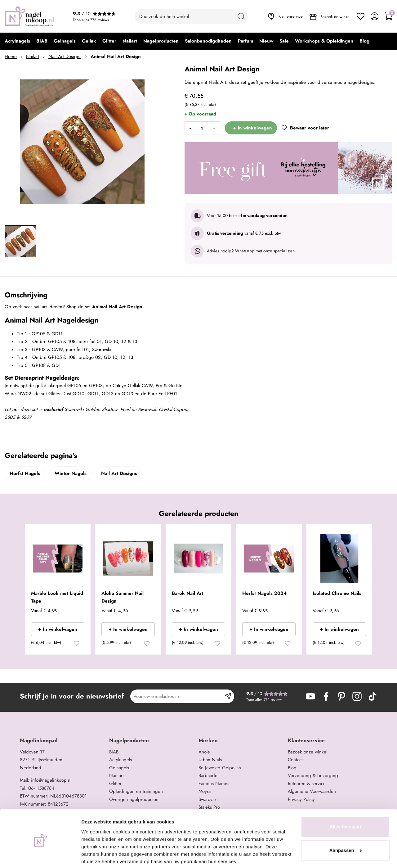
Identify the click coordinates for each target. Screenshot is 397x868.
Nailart (33, 57)
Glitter (115, 784)
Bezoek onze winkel (308, 752)
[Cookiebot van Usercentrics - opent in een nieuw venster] (40, 856)
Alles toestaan (345, 804)
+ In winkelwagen (58, 629)
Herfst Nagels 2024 (264, 593)
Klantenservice (291, 16)
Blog (292, 768)
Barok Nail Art (188, 593)
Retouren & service (307, 784)
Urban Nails (210, 760)
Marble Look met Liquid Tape (57, 597)
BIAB (114, 752)
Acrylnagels (120, 760)
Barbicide (208, 775)
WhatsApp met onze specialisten (265, 251)
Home (11, 57)
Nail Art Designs (65, 57)
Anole (204, 752)
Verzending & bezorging (313, 775)
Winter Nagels (71, 473)
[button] (76, 644)
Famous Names (214, 784)
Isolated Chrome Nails (337, 593)
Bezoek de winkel (335, 17)
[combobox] (192, 16)
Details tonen (96, 856)
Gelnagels (119, 768)
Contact (295, 760)
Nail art (116, 775)
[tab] (62, 741)
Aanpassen (346, 827)
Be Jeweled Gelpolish (220, 768)
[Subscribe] (228, 696)
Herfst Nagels (25, 473)
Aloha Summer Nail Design (123, 597)
